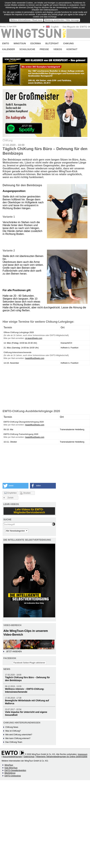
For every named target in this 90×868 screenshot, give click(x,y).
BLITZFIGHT (52, 43)
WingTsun (9, 765)
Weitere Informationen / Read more (26, 20)
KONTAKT (72, 49)
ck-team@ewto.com (34, 338)
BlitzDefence (10, 773)
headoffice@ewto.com (35, 358)
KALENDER (9, 49)
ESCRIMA (36, 43)
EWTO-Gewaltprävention (15, 770)
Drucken (27, 493)
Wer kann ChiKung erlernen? (18, 738)
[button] (16, 486)
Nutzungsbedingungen (12, 757)
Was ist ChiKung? (13, 731)
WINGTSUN (20, 43)
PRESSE (44, 49)
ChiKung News (12, 727)
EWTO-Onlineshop (13, 776)
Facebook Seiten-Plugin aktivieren (29, 663)
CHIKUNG (68, 43)
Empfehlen (10, 493)
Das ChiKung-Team (14, 742)
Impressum (82, 754)
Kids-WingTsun (11, 768)
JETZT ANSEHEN (14, 652)
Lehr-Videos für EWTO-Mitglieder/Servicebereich (29, 511)
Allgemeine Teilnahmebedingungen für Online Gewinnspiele (62, 757)
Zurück (10, 498)
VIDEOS (58, 49)
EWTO (6, 43)
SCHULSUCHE (27, 49)
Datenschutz (29, 757)
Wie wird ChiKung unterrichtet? (19, 735)
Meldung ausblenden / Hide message (62, 20)
